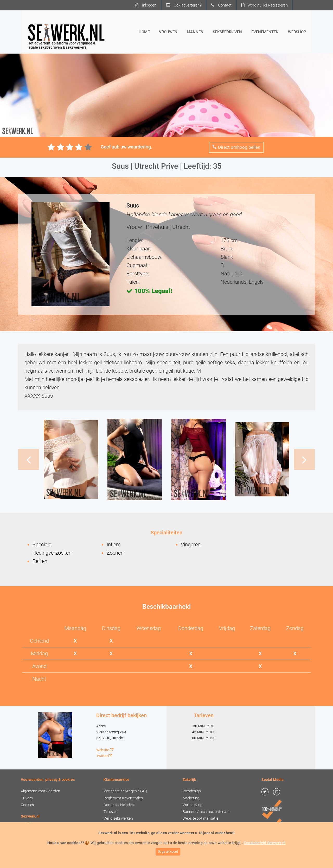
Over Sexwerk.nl (34, 830)
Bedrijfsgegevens (35, 824)
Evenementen (265, 32)
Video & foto (193, 839)
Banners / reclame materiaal (206, 812)
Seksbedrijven (227, 32)
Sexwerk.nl (210, 861)
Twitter (104, 756)
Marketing (191, 798)
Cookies (27, 805)
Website (105, 750)
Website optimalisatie (200, 818)
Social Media (193, 825)
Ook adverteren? (184, 5)
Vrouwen (168, 32)
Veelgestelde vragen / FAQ (125, 791)
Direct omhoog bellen (236, 147)
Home (145, 31)
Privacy (27, 798)
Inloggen (146, 5)
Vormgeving (193, 805)
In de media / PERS (37, 837)
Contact (221, 5)
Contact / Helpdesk (120, 805)
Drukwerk (191, 832)
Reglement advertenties (123, 798)
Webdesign (192, 791)
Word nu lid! (265, 5)
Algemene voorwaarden (40, 791)
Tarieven (111, 812)
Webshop (297, 32)
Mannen (195, 32)
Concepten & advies (199, 846)
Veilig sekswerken (118, 818)
